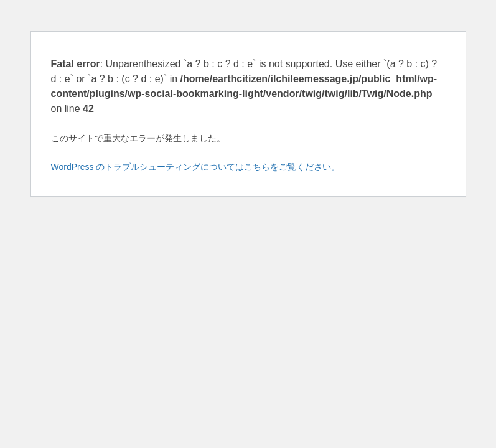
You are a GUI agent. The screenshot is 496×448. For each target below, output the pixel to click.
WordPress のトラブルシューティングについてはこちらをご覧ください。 (196, 167)
